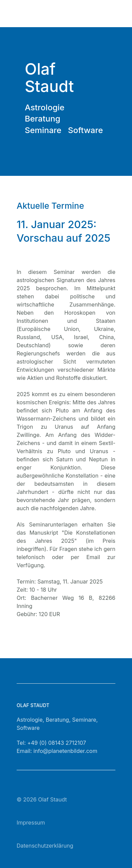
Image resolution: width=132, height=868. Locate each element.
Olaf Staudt (52, 799)
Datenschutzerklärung (45, 846)
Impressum (31, 823)
